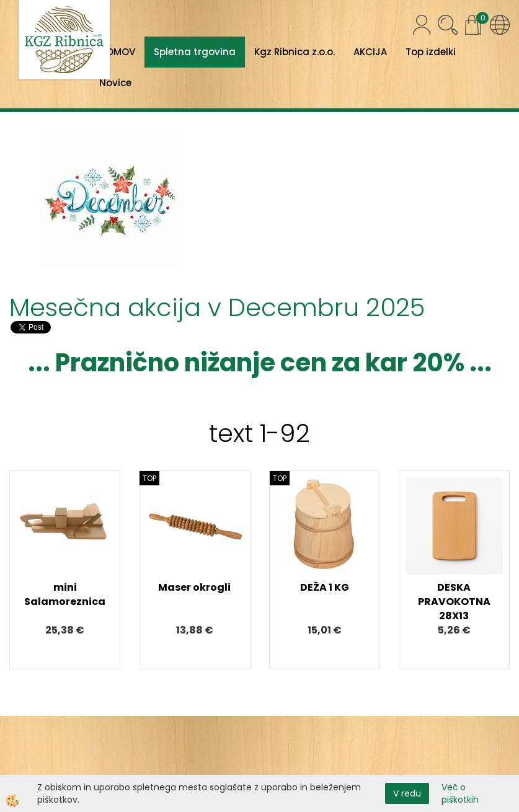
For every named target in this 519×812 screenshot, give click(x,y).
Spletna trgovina (195, 52)
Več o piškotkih (460, 793)
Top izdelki (431, 52)
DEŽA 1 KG (325, 587)
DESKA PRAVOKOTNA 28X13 (454, 602)
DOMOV (117, 52)
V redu (407, 793)
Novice (115, 83)
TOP (149, 478)
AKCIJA (370, 52)
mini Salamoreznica (65, 594)
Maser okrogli (194, 587)
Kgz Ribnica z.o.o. (295, 52)
